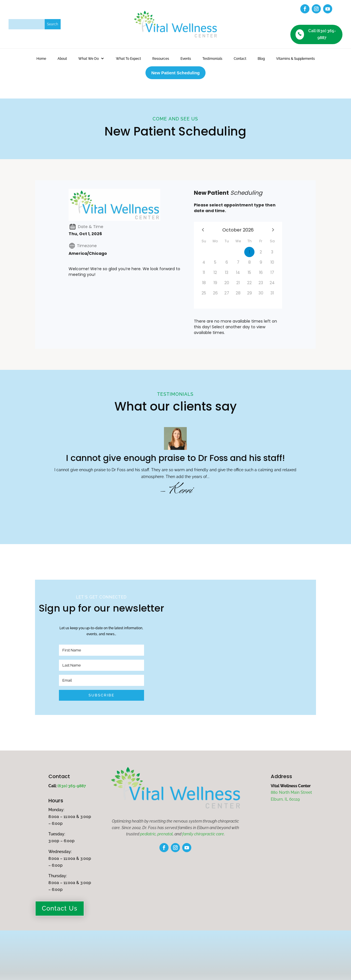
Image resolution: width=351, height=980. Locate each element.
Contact (240, 59)
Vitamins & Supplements (295, 59)
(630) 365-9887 (72, 769)
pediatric (148, 817)
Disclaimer (176, 969)
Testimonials (212, 59)
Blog (261, 59)
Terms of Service (190, 963)
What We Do (89, 59)
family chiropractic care (203, 817)
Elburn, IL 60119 (285, 782)
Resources (161, 59)
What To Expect (128, 59)
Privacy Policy (157, 963)
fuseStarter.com (285, 963)
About (62, 59)
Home (41, 59)
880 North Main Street (291, 776)
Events (186, 59)
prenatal (165, 817)
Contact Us (60, 891)
